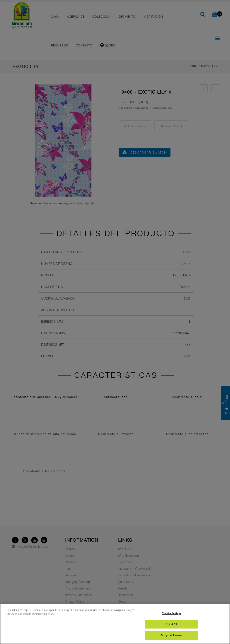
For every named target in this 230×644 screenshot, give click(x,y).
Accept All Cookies (171, 635)
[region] (115, 624)
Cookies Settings (171, 613)
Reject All (171, 624)
